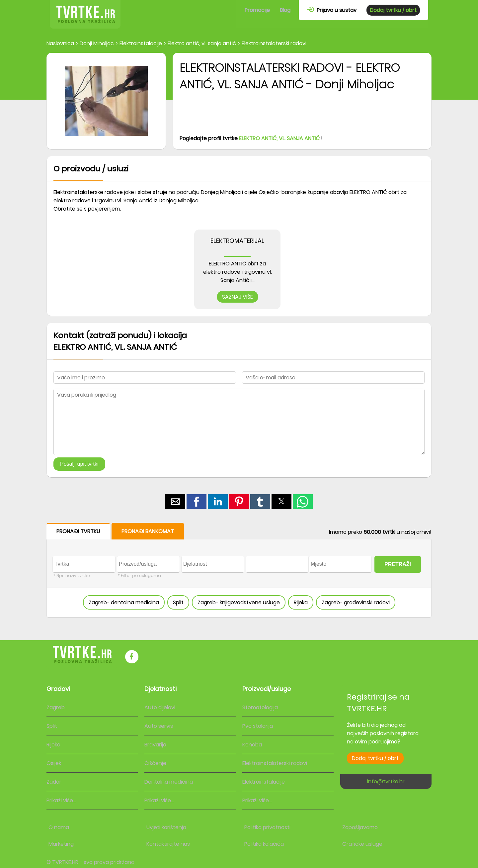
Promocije (257, 10)
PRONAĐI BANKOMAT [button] (148, 531)
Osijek (54, 763)
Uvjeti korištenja (166, 827)
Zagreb (56, 707)
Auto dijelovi (160, 707)
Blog (285, 10)
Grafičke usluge (362, 844)
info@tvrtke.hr (386, 781)
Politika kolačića (264, 844)
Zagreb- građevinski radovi (356, 602)
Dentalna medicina (169, 782)
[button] (175, 502)
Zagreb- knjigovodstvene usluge (239, 602)
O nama (59, 827)
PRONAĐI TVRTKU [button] (78, 531)
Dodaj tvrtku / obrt (393, 10)
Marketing (61, 844)
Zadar (54, 782)
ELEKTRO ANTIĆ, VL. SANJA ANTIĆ (279, 138)
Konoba (252, 745)
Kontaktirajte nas (168, 844)
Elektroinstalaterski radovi (275, 763)
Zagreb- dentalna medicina (124, 602)
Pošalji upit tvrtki (79, 464)
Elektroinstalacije (264, 782)
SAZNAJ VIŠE (238, 297)
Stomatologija (260, 707)
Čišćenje (155, 763)
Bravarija (155, 745)
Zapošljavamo (360, 827)
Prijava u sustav (332, 10)
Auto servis (159, 726)
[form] (239, 570)
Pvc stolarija (258, 726)
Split (178, 602)
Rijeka (301, 602)
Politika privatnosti (267, 827)
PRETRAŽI (398, 564)
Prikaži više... (61, 800)
